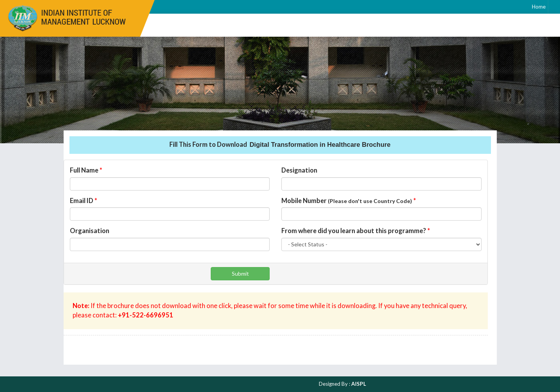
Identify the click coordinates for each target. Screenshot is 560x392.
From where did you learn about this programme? (356, 231)
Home (539, 7)
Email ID (84, 201)
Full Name (86, 170)
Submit (240, 274)
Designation (299, 170)
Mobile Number (349, 201)
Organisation (90, 231)
